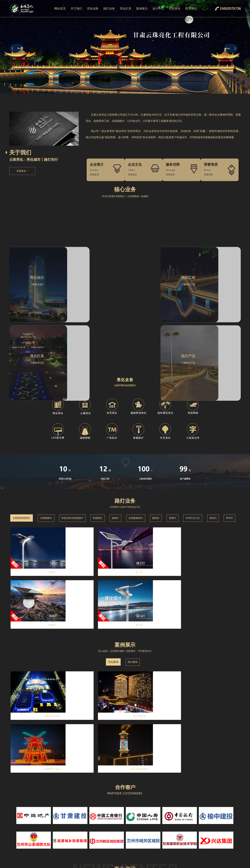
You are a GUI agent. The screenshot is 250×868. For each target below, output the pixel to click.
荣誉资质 (195, 694)
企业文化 (76, 831)
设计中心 (158, 9)
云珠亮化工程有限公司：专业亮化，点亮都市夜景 (35, 789)
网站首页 (60, 9)
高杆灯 (213, 435)
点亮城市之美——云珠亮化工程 (25, 760)
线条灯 (141, 837)
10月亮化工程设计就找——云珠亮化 (28, 775)
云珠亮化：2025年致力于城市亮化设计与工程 (32, 731)
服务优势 (76, 843)
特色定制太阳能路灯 (72, 435)
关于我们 (76, 9)
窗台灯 (141, 849)
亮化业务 (93, 9)
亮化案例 (113, 527)
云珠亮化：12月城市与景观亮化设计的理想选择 (34, 745)
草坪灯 (230, 435)
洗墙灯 (141, 825)
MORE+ (180, 695)
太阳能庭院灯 (136, 435)
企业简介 (76, 825)
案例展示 (142, 9)
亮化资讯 (175, 9)
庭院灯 (156, 435)
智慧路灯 (98, 435)
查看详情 (50, 723)
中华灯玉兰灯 (193, 435)
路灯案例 (133, 527)
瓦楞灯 (141, 855)
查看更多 (22, 171)
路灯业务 (109, 9)
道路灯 (115, 435)
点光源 (141, 843)
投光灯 (141, 831)
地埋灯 (141, 861)
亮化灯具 (126, 9)
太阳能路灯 (46, 435)
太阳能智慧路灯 (22, 435)
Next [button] (231, 49)
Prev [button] (17, 49)
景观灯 (173, 435)
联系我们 (191, 9)
